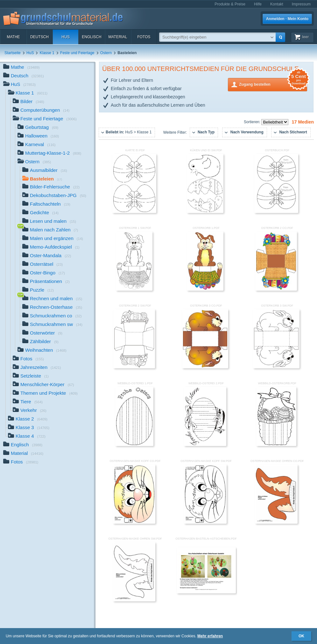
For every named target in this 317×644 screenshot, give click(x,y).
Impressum (301, 4)
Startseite (13, 53)
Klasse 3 (29, 428)
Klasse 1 (47, 53)
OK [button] (301, 636)
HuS (65, 37)
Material (118, 37)
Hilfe (258, 4)
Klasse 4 (27, 437)
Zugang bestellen (273, 84)
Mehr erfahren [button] (210, 636)
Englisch (92, 37)
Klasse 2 (28, 419)
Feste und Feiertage (77, 53)
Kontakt (277, 4)
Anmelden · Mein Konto (287, 19)
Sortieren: (253, 122)
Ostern (106, 53)
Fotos (144, 37)
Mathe (13, 37)
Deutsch (39, 37)
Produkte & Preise (230, 4)
